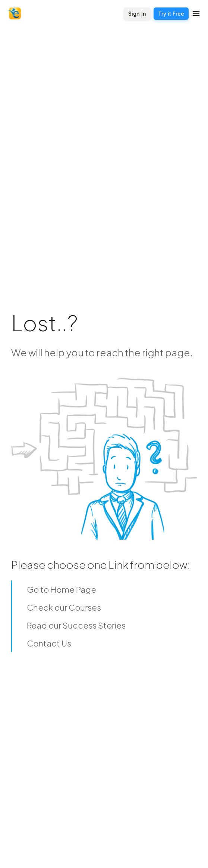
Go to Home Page (62, 589)
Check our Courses (64, 607)
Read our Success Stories (76, 625)
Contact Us (49, 643)
